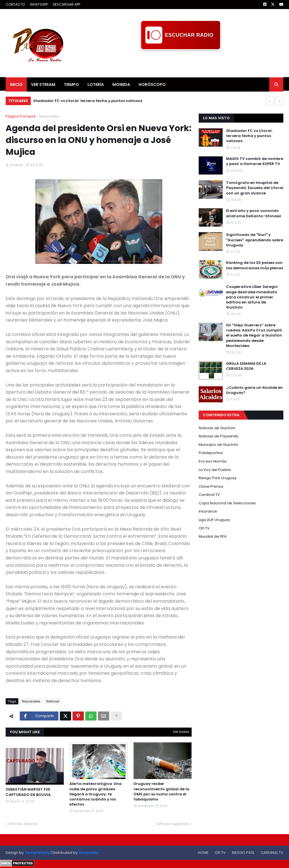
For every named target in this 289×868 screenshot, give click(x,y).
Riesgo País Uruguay (218, 478)
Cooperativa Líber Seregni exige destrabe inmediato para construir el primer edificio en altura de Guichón (252, 297)
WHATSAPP (39, 4)
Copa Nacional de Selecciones (227, 503)
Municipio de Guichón (218, 445)
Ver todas (181, 732)
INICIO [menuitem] (16, 84)
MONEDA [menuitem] (121, 84)
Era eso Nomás (213, 461)
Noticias (53, 701)
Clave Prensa (211, 486)
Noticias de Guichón (217, 428)
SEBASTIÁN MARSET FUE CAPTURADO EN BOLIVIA (28, 792)
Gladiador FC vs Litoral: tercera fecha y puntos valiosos (88, 101)
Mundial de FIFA (213, 536)
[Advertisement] (181, 62)
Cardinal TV (209, 495)
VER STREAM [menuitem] (43, 84)
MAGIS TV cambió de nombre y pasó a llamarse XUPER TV (255, 161)
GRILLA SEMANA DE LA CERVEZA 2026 (246, 366)
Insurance (208, 511)
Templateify (37, 853)
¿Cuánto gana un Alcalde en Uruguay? (254, 390)
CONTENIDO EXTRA (221, 415)
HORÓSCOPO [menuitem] (152, 84)
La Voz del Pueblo (215, 470)
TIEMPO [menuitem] (71, 84)
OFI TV (204, 528)
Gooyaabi (88, 853)
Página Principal (20, 116)
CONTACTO (15, 4)
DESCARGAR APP (66, 4)
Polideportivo (211, 453)
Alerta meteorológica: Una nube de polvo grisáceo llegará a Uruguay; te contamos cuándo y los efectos (96, 794)
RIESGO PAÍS (243, 853)
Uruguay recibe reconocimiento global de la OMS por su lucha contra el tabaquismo (161, 792)
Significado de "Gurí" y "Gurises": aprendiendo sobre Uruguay (255, 240)
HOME (203, 853)
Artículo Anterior (23, 824)
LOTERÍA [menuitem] (96, 84)
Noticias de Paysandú (219, 436)
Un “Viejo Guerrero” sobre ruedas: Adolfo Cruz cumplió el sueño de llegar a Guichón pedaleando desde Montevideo (254, 336)
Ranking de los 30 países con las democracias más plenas (255, 265)
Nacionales (49, 116)
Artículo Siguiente (173, 824)
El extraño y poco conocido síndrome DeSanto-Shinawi (254, 213)
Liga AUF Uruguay (214, 520)
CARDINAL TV (272, 853)
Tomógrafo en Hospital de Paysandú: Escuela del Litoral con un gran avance (255, 188)
